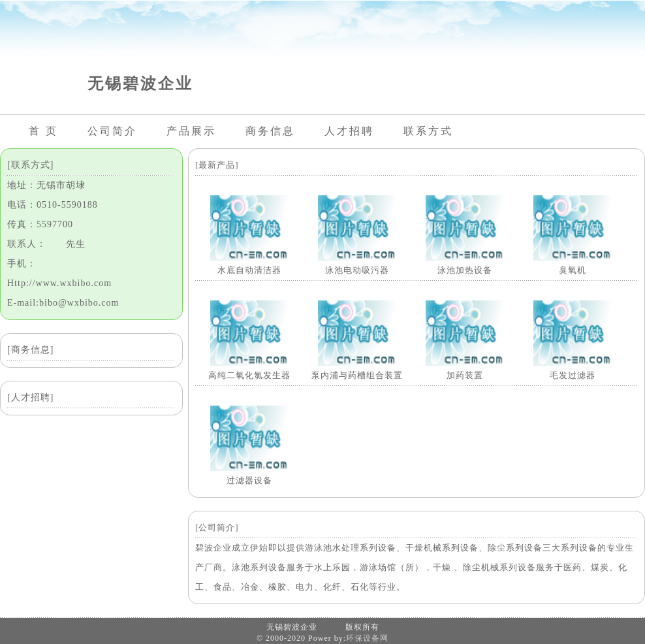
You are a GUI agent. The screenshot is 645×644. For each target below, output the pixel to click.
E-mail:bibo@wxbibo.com (63, 303)
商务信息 (270, 131)
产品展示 (191, 131)
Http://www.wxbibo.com (59, 283)
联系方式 (428, 131)
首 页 (43, 131)
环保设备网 (367, 638)
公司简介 (112, 131)
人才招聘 (349, 131)
